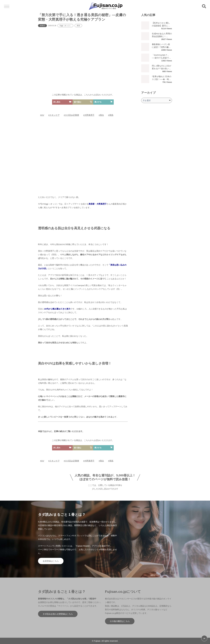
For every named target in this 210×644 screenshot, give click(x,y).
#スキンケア (54, 115)
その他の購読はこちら (120, 621)
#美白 (101, 115)
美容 (78, 26)
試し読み (62, 102)
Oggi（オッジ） (65, 26)
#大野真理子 (89, 115)
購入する (103, 102)
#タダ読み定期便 (71, 115)
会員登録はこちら (51, 561)
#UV (42, 115)
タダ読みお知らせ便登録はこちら (58, 614)
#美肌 (111, 115)
